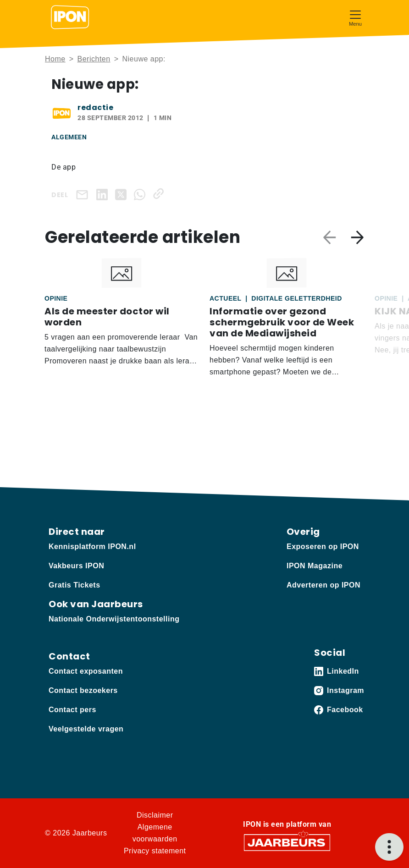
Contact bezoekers (83, 690)
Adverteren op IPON (323, 585)
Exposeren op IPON (323, 547)
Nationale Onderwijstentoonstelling (114, 619)
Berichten (94, 59)
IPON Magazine (315, 566)
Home (55, 59)
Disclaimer (155, 815)
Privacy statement (155, 851)
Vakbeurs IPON (76, 566)
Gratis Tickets (75, 585)
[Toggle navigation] (355, 17)
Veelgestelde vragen (86, 729)
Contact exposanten (86, 671)
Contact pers (72, 710)
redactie (95, 107)
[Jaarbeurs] (287, 842)
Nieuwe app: (144, 59)
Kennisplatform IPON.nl (92, 547)
